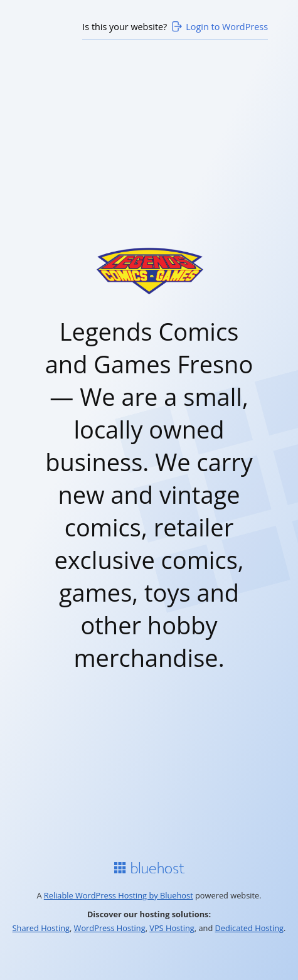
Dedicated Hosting (250, 928)
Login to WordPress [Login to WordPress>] (219, 26)
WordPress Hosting (110, 928)
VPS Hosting (172, 928)
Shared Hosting (41, 928)
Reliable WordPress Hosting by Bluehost (119, 895)
